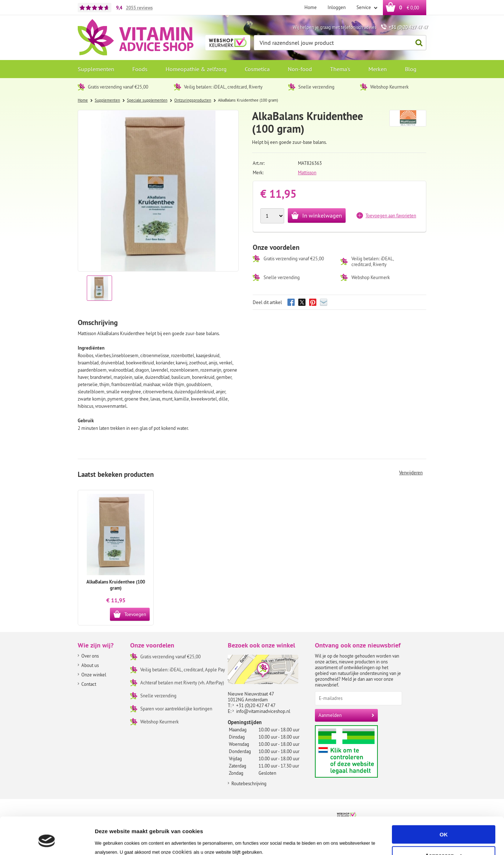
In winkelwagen (322, 215)
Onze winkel (94, 675)
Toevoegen (135, 614)
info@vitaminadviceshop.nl (263, 711)
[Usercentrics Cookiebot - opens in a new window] (47, 841)
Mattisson (307, 172)
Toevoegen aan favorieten (391, 215)
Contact (89, 684)
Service (364, 7)
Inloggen (337, 7)
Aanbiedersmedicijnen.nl (360, 751)
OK (444, 803)
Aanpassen (444, 824)
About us (90, 665)
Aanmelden (330, 715)
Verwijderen (411, 473)
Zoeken (417, 43)
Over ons (90, 656)
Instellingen (110, 841)
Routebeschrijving (249, 783)
